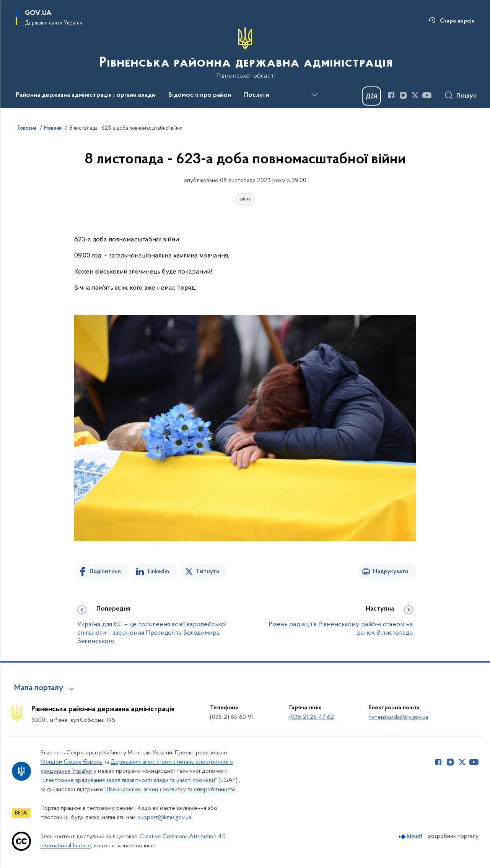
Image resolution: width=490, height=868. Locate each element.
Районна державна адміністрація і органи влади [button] (85, 95)
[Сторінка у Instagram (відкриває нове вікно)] (403, 95)
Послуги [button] (257, 95)
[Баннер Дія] (371, 96)
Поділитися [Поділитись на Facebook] (105, 572)
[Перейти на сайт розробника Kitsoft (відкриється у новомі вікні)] (411, 836)
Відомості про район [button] (200, 95)
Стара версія (457, 21)
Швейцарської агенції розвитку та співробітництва (170, 790)
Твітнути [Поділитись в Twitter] (208, 572)
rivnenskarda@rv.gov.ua (398, 717)
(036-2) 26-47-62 (312, 717)
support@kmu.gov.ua (165, 818)
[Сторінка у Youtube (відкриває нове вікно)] (427, 95)
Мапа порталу (39, 688)
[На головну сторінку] (245, 53)
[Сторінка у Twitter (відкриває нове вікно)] (415, 95)
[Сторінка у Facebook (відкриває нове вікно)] (391, 95)
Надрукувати (391, 572)
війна (245, 199)
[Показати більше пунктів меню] (315, 95)
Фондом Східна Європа (72, 762)
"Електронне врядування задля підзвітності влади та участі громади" (129, 780)
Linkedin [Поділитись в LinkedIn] (158, 572)
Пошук (466, 96)
